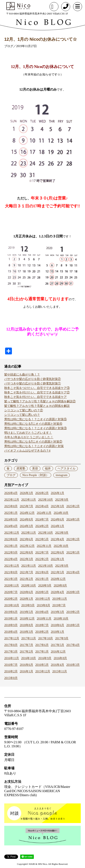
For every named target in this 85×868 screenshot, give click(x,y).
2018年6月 (57, 625)
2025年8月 (11, 506)
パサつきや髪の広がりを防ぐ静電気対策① (33, 383)
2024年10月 (61, 513)
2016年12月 (58, 652)
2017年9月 (62, 638)
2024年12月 (27, 513)
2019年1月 (11, 619)
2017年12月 (12, 638)
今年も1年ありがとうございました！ (29, 437)
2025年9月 (62, 500)
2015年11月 (60, 671)
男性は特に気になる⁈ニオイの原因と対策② (33, 442)
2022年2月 (42, 559)
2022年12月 (27, 546)
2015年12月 (43, 671)
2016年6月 (26, 665)
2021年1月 (42, 579)
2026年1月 (57, 493)
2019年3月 (57, 612)
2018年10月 (61, 619)
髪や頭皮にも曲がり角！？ (22, 375)
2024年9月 (11, 519)
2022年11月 (44, 546)
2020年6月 (26, 592)
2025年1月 (11, 513)
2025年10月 (45, 500)
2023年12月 (12, 533)
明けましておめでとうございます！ (28, 433)
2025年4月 (42, 506)
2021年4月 (73, 572)
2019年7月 (59, 605)
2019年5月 (26, 612)
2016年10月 (28, 658)
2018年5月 (73, 625)
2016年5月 (42, 665)
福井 (48, 469)
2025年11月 (29, 500)
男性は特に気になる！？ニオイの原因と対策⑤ (35, 419)
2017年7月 (26, 645)
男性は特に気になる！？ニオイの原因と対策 (34, 446)
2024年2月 (42, 526)
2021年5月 (57, 572)
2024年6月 (57, 519)
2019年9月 (28, 605)
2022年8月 (26, 552)
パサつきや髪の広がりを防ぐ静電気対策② (33, 379)
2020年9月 (45, 586)
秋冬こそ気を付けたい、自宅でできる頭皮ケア (35, 397)
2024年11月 (44, 513)
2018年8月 (26, 625)
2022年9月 (11, 552)
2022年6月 (57, 552)
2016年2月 (11, 671)
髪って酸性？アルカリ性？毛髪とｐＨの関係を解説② (40, 401)
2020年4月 (57, 592)
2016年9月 (45, 658)
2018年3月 (26, 632)
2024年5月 (73, 519)
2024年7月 (42, 519)
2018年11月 (44, 619)
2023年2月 (73, 539)
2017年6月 (42, 645)
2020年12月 (58, 579)
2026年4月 (11, 493)
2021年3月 (11, 579)
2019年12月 (43, 599)
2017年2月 (26, 652)
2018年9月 (11, 625)
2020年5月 (42, 592)
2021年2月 (26, 579)
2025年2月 (73, 506)
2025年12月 (12, 500)
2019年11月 (60, 599)
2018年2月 (42, 632)
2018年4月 (11, 632)
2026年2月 (42, 493)
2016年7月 (11, 665)
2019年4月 (42, 612)
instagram (62, 475)
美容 (35, 469)
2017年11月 (29, 638)
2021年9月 (62, 566)
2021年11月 (29, 566)
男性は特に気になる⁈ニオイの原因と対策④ (33, 424)
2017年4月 (73, 645)
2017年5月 (57, 645)
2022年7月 (42, 552)
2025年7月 (26, 506)
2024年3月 (26, 526)
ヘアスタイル (67, 469)
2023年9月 (62, 533)
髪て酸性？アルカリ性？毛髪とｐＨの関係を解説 (37, 406)
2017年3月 (11, 652)
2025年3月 (57, 506)
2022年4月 (11, 559)
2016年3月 (73, 665)
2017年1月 (42, 652)
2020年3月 (73, 592)
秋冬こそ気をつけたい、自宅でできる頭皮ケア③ (37, 388)
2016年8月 (60, 658)
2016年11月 (12, 658)
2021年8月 (11, 572)
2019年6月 (11, 612)
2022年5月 (73, 552)
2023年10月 (45, 533)
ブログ (11, 475)
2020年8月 (60, 586)
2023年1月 (11, 546)
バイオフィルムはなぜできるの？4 (27, 451)
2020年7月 (11, 592)
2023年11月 (29, 533)
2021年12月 (12, 566)
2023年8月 (11, 539)
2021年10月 (45, 566)
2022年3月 (26, 559)
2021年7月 (26, 572)
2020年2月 (11, 599)
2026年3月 (26, 493)
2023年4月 (57, 539)
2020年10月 (28, 586)
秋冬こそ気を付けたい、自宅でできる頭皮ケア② (37, 392)
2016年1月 (26, 671)
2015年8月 (11, 678)
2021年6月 (42, 572)
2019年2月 (73, 612)
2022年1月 (57, 559)
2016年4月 (57, 665)
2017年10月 (45, 638)
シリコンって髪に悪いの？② (24, 410)
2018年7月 (42, 625)
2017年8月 (11, 645)
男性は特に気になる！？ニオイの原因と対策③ (35, 428)
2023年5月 (42, 539)
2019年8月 (43, 605)
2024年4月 (11, 526)
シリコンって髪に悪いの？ (22, 415)
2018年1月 (57, 632)
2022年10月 (61, 546)
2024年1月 (57, 526)
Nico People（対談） (36, 475)
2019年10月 (12, 605)
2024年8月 (26, 519)
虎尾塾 (21, 469)
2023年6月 (26, 539)
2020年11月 (12, 586)
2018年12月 (27, 619)
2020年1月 (26, 599)
